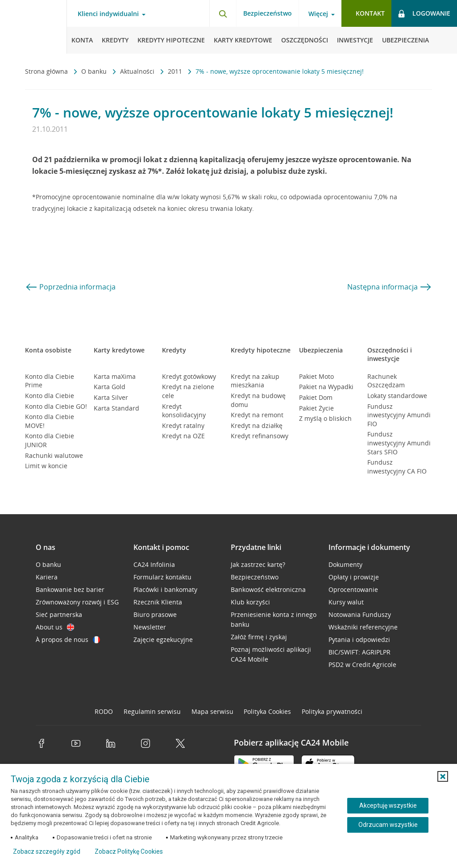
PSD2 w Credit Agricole (362, 665)
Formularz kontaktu (162, 577)
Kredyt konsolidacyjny (184, 411)
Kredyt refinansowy (260, 436)
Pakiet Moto (316, 376)
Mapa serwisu (212, 711)
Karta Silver (111, 397)
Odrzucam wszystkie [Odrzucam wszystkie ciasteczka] (388, 825)
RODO (104, 711)
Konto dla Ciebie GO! (56, 406)
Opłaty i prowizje (354, 577)
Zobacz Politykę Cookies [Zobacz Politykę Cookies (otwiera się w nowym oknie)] (129, 851)
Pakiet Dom (316, 397)
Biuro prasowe (155, 614)
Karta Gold (110, 387)
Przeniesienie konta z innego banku (274, 619)
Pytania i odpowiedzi (359, 639)
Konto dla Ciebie (50, 396)
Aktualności (138, 71)
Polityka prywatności (332, 711)
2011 (176, 71)
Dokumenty (345, 564)
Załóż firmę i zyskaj (259, 637)
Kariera (47, 577)
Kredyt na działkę (257, 426)
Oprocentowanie (353, 589)
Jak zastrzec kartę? (258, 564)
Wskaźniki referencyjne (363, 627)
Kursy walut (346, 602)
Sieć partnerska (59, 614)
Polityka (267, 711)
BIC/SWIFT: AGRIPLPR (359, 652)
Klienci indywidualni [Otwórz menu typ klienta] (108, 14)
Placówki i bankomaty (165, 589)
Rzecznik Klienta (158, 602)
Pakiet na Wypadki (326, 387)
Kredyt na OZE (183, 436)
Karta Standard (116, 408)
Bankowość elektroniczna (268, 589)
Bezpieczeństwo (268, 13)
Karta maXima (115, 376)
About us (55, 627)
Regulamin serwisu (152, 711)
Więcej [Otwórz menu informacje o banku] (318, 14)
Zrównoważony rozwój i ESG (77, 602)
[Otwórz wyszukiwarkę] (223, 13)
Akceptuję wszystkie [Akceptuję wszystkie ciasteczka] (388, 805)
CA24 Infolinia (154, 564)
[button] (443, 776)
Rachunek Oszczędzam (386, 381)
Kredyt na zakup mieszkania (255, 381)
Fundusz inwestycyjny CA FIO (397, 467)
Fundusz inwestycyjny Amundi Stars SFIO (399, 443)
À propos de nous (68, 639)
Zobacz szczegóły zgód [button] (47, 851)
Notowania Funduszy (360, 614)
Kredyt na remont (257, 415)
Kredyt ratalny (183, 426)
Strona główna (47, 71)
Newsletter (150, 627)
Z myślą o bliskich (325, 418)
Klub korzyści (250, 602)
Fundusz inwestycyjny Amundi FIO (399, 415)
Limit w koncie (46, 466)
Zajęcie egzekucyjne (163, 639)
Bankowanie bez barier (70, 589)
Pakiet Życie (316, 408)
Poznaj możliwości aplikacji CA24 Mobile (271, 654)
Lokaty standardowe (397, 396)
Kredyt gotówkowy (189, 376)
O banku (95, 71)
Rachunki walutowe (54, 455)
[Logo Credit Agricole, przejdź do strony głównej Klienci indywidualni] (33, 27)
